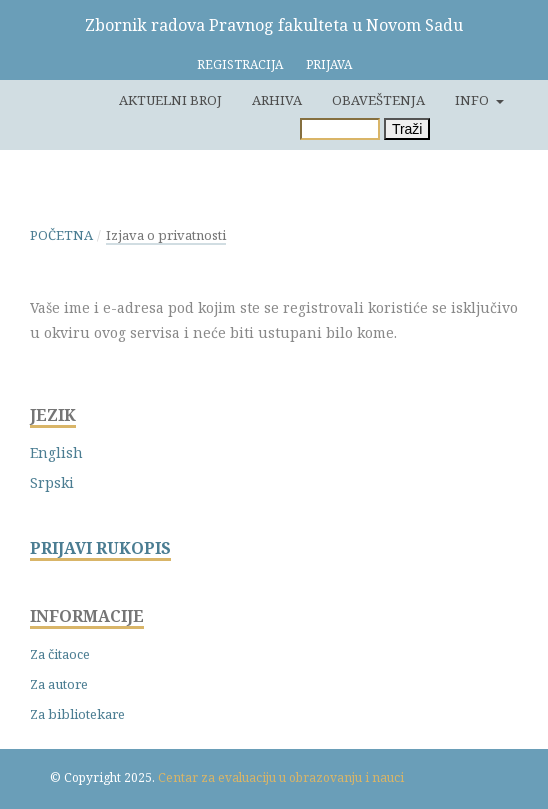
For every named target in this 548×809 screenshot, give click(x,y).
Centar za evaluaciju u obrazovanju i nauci (281, 777)
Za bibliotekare (77, 714)
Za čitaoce (60, 654)
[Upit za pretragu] (340, 129)
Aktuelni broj (170, 100)
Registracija (240, 64)
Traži (407, 129)
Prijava (329, 64)
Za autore (59, 684)
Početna (61, 235)
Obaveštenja (378, 100)
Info (473, 100)
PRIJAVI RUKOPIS (100, 548)
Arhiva (277, 100)
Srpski (52, 482)
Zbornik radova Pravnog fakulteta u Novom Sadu (274, 25)
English (56, 452)
